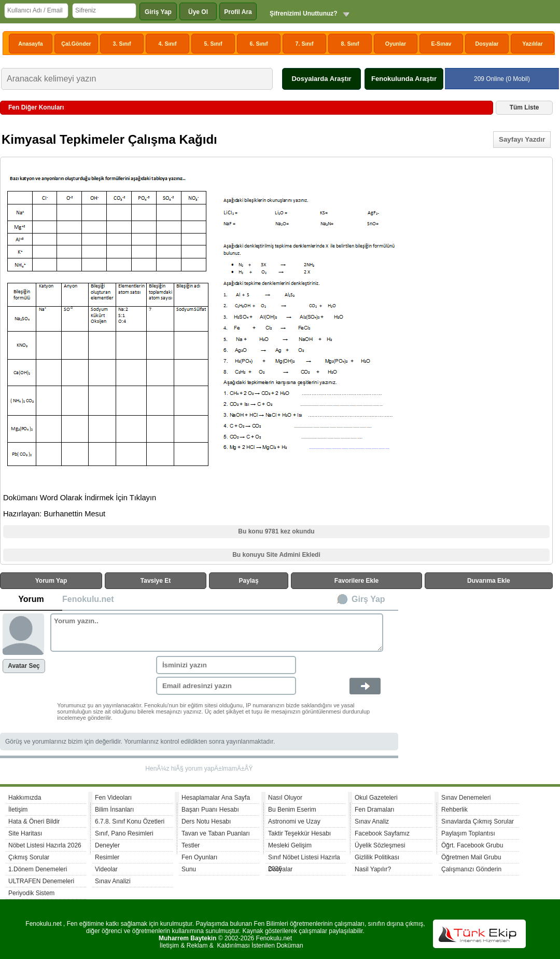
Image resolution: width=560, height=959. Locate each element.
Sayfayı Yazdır (522, 139)
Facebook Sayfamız (382, 833)
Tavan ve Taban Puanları (216, 833)
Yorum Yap (51, 581)
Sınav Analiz (372, 821)
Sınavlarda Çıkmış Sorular (478, 821)
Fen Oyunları (199, 857)
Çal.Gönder (76, 44)
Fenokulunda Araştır (404, 79)
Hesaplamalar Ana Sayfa (216, 798)
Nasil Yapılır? (373, 869)
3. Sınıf (122, 44)
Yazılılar (533, 44)
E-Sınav (441, 44)
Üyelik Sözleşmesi (380, 845)
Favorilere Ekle (356, 581)
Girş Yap (368, 599)
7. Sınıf (305, 44)
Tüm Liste (524, 107)
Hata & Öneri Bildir (34, 821)
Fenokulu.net (88, 599)
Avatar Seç (24, 666)
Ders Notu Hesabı (206, 821)
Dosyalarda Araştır (321, 79)
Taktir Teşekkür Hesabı (299, 833)
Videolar (106, 869)
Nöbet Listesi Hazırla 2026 (45, 845)
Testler (191, 845)
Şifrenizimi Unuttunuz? (304, 13)
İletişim (18, 810)
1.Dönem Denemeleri (38, 869)
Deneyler (107, 845)
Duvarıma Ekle (489, 581)
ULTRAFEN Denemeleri (41, 881)
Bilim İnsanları (114, 810)
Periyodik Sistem (31, 893)
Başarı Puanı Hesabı (210, 810)
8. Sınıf (350, 44)
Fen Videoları (113, 798)
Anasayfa (30, 44)
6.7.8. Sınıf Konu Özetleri (130, 821)
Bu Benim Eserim (292, 810)
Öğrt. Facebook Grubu (472, 845)
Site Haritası (25, 833)
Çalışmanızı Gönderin (471, 869)
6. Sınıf (259, 44)
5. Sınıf (213, 44)
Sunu (189, 869)
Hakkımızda (25, 798)
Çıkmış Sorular (29, 857)
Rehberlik (454, 810)
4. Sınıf (168, 44)
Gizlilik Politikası (377, 857)
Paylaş (249, 581)
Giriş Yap (158, 12)
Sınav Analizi (113, 881)
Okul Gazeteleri (376, 798)
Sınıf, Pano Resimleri (124, 833)
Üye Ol (198, 12)
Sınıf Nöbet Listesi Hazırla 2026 (304, 859)
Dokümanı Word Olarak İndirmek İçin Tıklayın (80, 498)
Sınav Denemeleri (466, 798)
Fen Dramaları (375, 810)
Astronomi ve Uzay (294, 821)
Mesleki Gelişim (290, 845)
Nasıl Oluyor (285, 798)
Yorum (31, 599)
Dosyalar (487, 44)
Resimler (107, 857)
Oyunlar (396, 44)
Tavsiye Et (156, 581)
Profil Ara (238, 12)
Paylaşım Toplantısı (468, 833)
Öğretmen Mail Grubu (471, 857)
